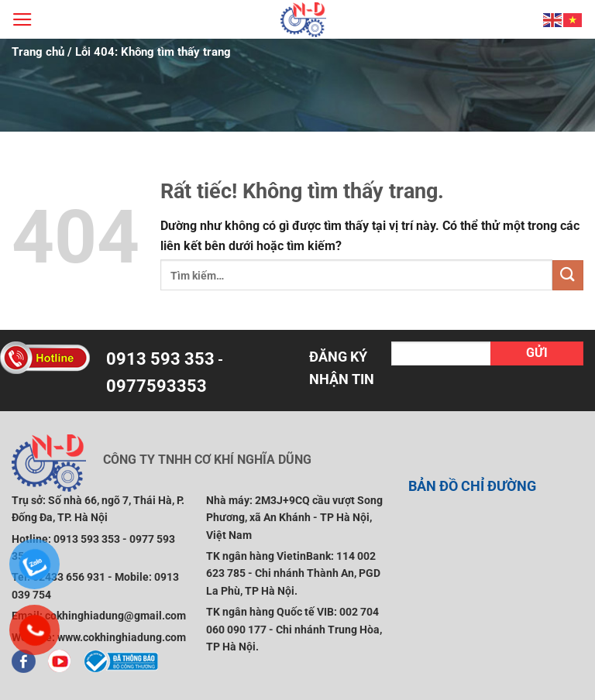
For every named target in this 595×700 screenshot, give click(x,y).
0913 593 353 (160, 359)
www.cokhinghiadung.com (122, 637)
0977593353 (156, 386)
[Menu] (22, 19)
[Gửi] (568, 275)
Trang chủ (38, 52)
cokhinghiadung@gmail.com (115, 616)
